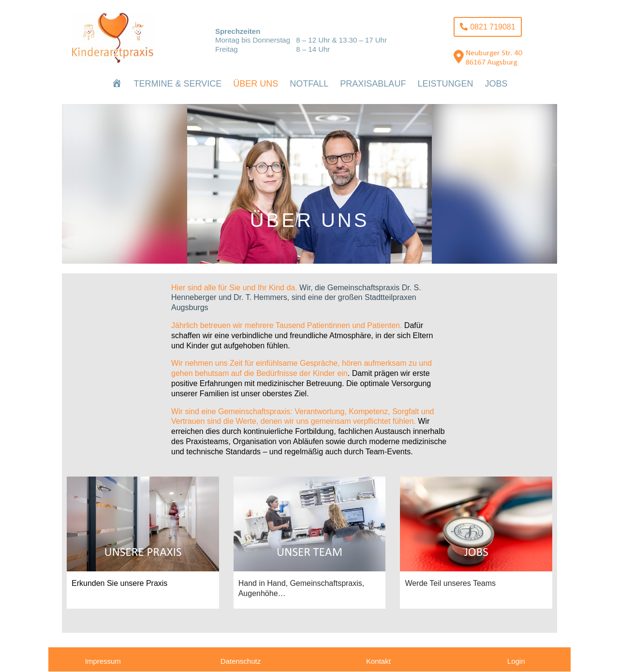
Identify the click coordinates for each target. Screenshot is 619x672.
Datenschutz (241, 661)
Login (516, 661)
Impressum (103, 661)
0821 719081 (493, 27)
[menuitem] (117, 84)
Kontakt (378, 661)
